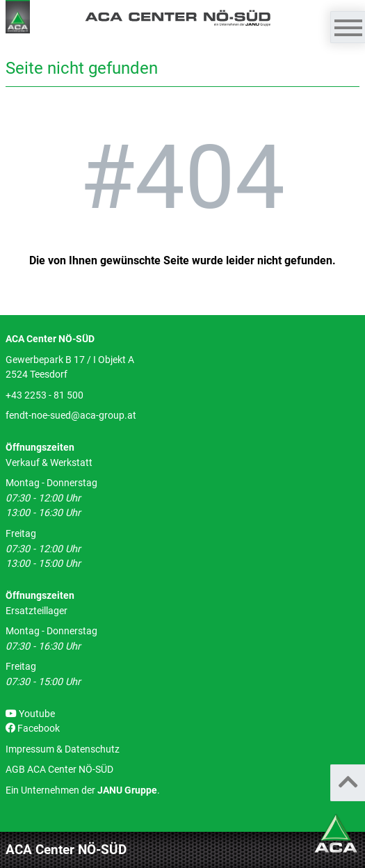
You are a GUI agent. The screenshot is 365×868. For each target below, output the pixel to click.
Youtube (30, 714)
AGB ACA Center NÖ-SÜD (59, 770)
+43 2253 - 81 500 (44, 395)
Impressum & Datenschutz (63, 749)
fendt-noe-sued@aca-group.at (71, 416)
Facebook (33, 729)
